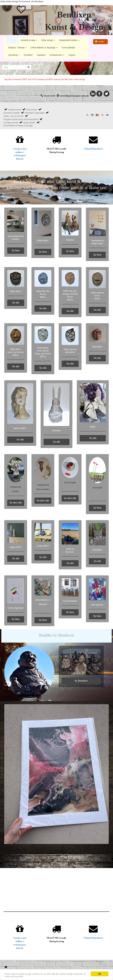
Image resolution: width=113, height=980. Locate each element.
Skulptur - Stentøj (17, 48)
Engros (72, 55)
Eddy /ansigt (48, 40)
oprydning (14, 55)
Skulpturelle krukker (69, 40)
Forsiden (12, 40)
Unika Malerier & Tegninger (44, 48)
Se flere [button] (16, 250)
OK (100, 974)
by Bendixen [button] (81, 681)
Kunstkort (28, 55)
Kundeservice (57, 55)
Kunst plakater (69, 48)
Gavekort (41, 55)
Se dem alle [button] (16, 503)
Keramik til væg (29, 40)
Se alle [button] (16, 303)
